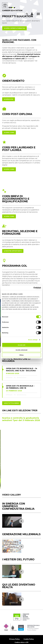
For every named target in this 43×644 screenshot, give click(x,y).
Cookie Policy (29, 622)
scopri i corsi (9, 133)
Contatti (34, 628)
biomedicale (22, 371)
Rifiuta (22, 355)
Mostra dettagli (33, 340)
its (15, 371)
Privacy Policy (14, 622)
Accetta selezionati (21, 350)
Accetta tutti (22, 345)
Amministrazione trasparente (16, 628)
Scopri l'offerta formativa (14, 28)
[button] (37, 430)
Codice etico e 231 (21, 625)
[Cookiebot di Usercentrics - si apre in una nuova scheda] (33, 288)
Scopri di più (9, 99)
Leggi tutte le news (11, 397)
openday (9, 371)
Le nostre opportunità (13, 251)
